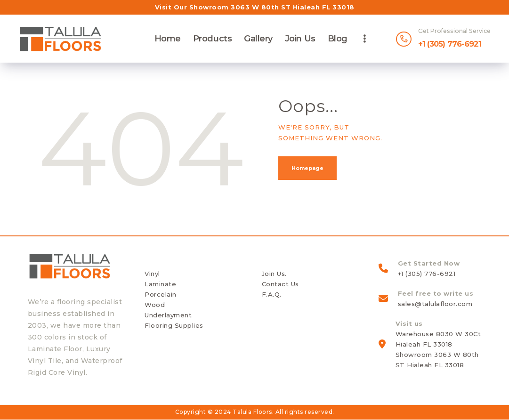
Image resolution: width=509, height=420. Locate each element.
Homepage (307, 168)
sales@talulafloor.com (435, 304)
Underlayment (168, 315)
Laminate (160, 284)
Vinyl (152, 274)
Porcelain (161, 294)
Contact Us (280, 284)
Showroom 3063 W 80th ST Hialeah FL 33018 (272, 7)
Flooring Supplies (174, 325)
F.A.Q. (272, 294)
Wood (155, 305)
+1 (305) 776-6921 (427, 274)
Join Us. (274, 274)
